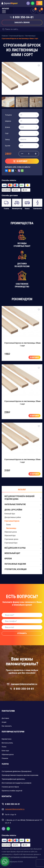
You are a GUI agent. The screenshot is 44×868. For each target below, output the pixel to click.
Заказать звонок (22, 22)
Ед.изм (8, 146)
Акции (4, 722)
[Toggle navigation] (39, 3)
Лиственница (11, 528)
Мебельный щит (23, 553)
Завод (7, 140)
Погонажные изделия (23, 564)
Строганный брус (11, 543)
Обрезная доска (11, 532)
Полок (4, 747)
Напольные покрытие (23, 504)
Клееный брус (10, 514)
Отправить (22, 633)
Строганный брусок (12, 521)
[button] (4, 102)
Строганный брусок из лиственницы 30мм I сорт (22, 403)
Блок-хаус (5, 751)
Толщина (8, 115)
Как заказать (7, 726)
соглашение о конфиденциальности (24, 857)
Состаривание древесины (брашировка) (17, 771)
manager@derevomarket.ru (22, 684)
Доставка (5, 718)
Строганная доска (11, 539)
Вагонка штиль (7, 743)
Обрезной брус (10, 536)
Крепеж (23, 559)
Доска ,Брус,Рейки (23, 510)
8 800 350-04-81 (23, 17)
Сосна (8, 525)
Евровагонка (7, 739)
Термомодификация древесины (13, 779)
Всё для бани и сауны (23, 548)
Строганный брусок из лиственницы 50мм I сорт (22, 461)
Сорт (7, 133)
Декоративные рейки (13, 517)
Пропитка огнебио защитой (12, 791)
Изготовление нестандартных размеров (16, 783)
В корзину (34, 357)
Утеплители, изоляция (23, 569)
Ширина (8, 121)
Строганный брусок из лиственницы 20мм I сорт (22, 344)
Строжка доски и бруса (10, 787)
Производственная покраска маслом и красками (20, 775)
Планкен (5, 758)
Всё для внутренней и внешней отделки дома (23, 498)
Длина (7, 127)
